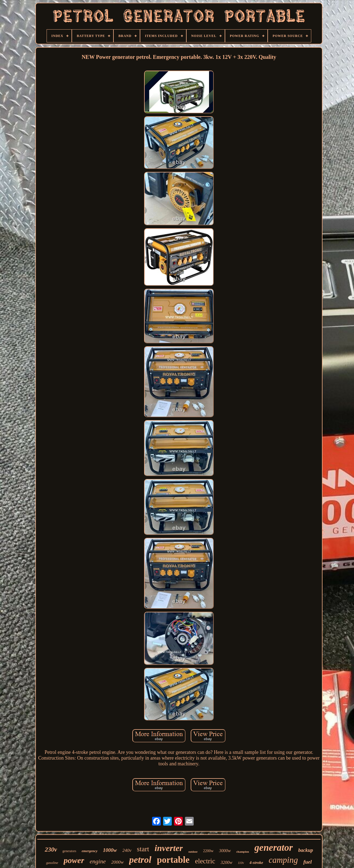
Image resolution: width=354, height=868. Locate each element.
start (143, 849)
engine (98, 861)
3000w (225, 851)
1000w (110, 850)
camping (283, 860)
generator (274, 848)
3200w (226, 862)
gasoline (52, 863)
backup (306, 850)
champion (242, 852)
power (74, 860)
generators (69, 851)
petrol (140, 860)
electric (205, 861)
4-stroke (256, 863)
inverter (169, 848)
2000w (117, 862)
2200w (208, 851)
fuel (308, 862)
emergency (90, 851)
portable (173, 860)
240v (127, 850)
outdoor (193, 852)
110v (241, 863)
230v (51, 850)
